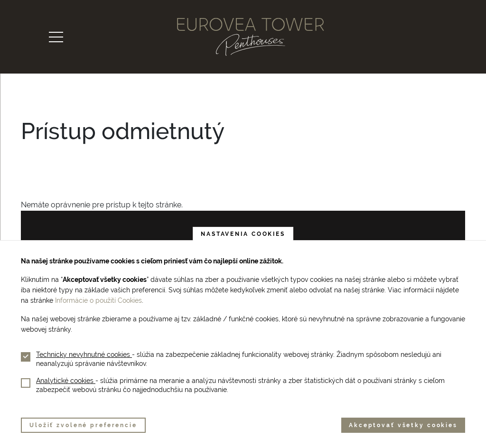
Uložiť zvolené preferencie (83, 425)
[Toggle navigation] (56, 37)
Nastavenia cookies (243, 234)
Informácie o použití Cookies (98, 300)
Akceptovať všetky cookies (403, 425)
